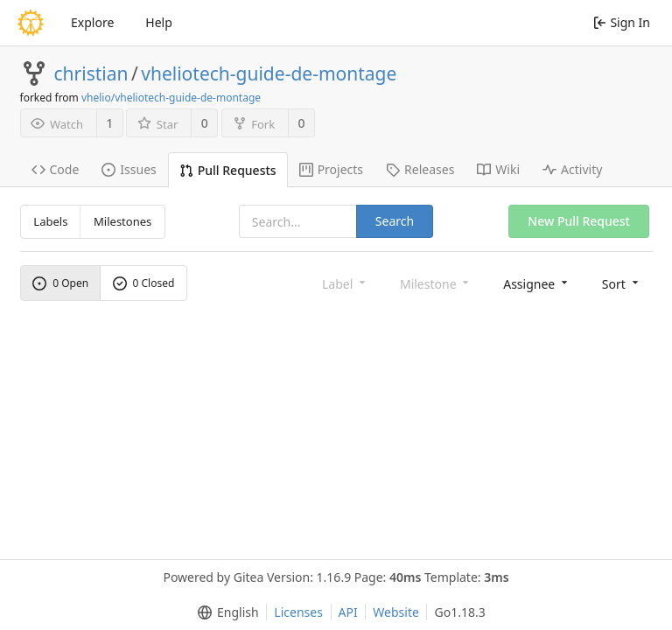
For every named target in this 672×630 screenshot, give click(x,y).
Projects (331, 169)
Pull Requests (228, 170)
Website (396, 612)
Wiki (498, 169)
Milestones (122, 221)
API (348, 612)
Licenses (298, 612)
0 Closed (144, 283)
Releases (420, 169)
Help (159, 22)
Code (56, 169)
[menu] (537, 283)
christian (91, 73)
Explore (92, 22)
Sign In (622, 22)
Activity (572, 169)
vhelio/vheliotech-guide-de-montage (171, 98)
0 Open (60, 283)
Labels (50, 221)
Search (395, 221)
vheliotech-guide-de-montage (269, 73)
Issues (129, 169)
